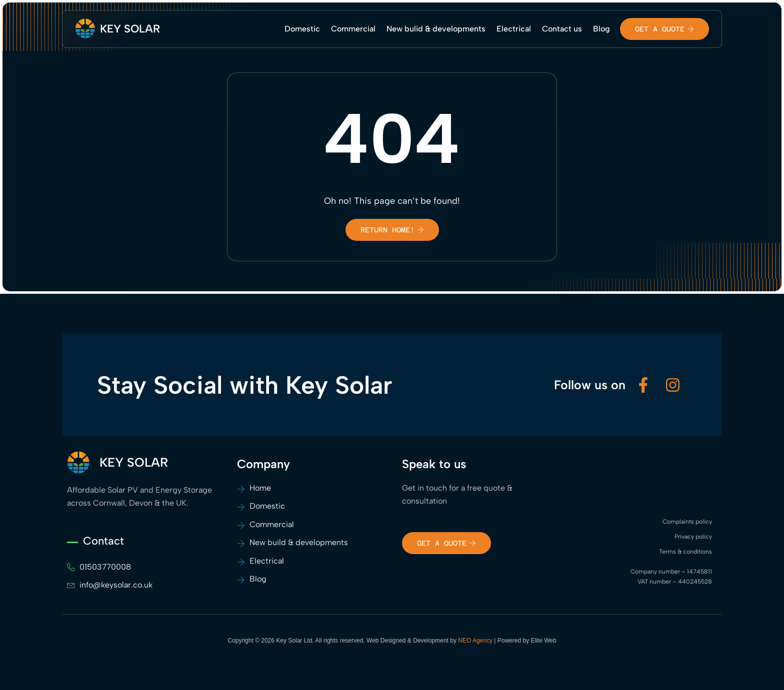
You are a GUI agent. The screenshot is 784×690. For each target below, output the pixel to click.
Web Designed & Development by (430, 641)
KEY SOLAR (130, 29)
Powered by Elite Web (527, 641)
